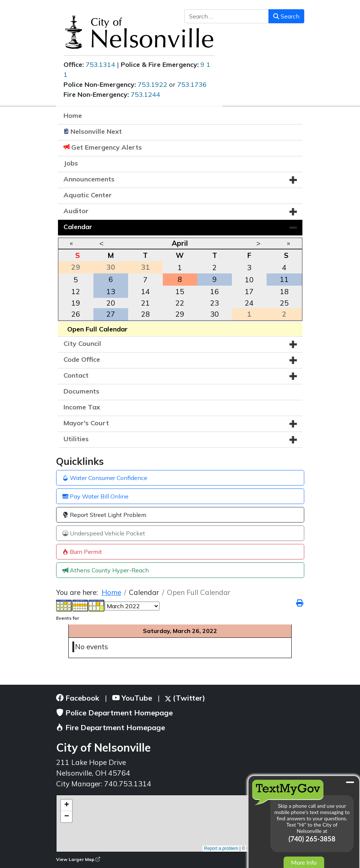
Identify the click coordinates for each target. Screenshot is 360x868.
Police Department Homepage (114, 713)
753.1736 (192, 84)
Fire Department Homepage (111, 727)
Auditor (76, 211)
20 (111, 303)
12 (76, 292)
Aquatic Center (88, 195)
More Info (304, 862)
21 (145, 303)
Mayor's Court (86, 423)
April (180, 243)
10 (249, 280)
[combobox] (227, 16)
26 (76, 314)
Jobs (71, 163)
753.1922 (152, 84)
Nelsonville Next (96, 131)
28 (145, 314)
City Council (82, 343)
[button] (293, 180)
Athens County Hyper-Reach (106, 570)
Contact (76, 375)
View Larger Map (78, 859)
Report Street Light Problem (104, 515)
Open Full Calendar (97, 329)
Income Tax (82, 407)
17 (249, 292)
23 (215, 303)
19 (76, 303)
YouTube (132, 698)
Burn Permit (82, 552)
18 (284, 292)
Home (73, 115)
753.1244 (145, 94)
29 (180, 314)
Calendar (78, 227)
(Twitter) (185, 698)
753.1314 (100, 64)
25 (284, 303)
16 (215, 292)
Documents (81, 391)
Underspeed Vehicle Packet (104, 533)
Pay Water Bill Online (95, 496)
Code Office (82, 359)
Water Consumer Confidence (105, 478)
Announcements (89, 179)
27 (111, 314)
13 (111, 292)
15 (180, 292)
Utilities (76, 439)
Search (286, 16)
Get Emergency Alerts (107, 147)
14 (145, 292)
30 (215, 314)
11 (284, 279)
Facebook (78, 698)
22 (180, 303)
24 (249, 303)
